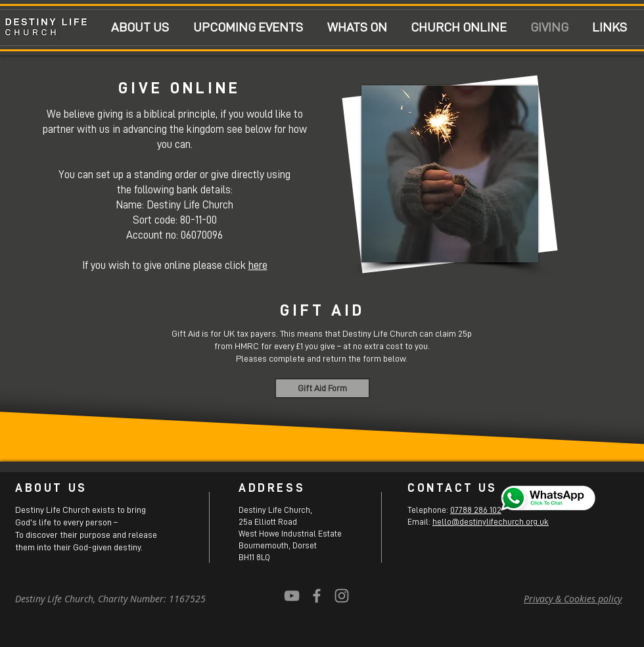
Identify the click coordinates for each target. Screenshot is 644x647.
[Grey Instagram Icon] (342, 596)
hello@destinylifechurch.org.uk (491, 522)
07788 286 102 (476, 510)
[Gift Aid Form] (322, 388)
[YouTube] (292, 596)
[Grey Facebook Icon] (317, 596)
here (258, 265)
